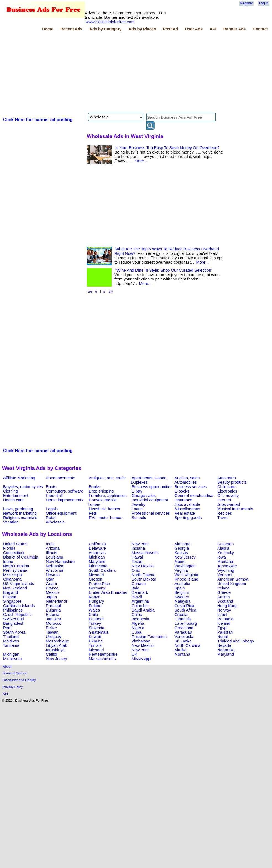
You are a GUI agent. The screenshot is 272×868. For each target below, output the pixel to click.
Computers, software (65, 491)
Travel (223, 518)
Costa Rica (184, 606)
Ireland (223, 588)
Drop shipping (101, 491)
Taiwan (52, 632)
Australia (182, 584)
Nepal (223, 637)
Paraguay (183, 632)
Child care (226, 487)
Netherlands (57, 601)
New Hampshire (60, 562)
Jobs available (187, 504)
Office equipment (61, 513)
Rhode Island (186, 579)
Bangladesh (14, 623)
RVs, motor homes (105, 518)
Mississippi (13, 575)
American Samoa (233, 579)
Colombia (140, 606)
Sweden (182, 597)
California (97, 544)
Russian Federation (149, 637)
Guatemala (99, 632)
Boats (51, 487)
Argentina (140, 601)
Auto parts (227, 478)
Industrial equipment (150, 500)
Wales (94, 610)
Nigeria (138, 628)
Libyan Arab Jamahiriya (56, 648)
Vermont (225, 575)
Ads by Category (105, 29)
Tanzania (11, 645)
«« (90, 292)
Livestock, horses (104, 509)
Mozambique (57, 641)
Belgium (182, 592)
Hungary (96, 601)
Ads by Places (142, 29)
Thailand (11, 637)
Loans (137, 509)
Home (48, 29)
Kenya (95, 597)
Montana (225, 562)
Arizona (53, 548)
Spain (180, 588)
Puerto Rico (99, 584)
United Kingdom (232, 584)
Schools (139, 518)
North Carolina (16, 566)
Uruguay (53, 637)
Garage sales (144, 496)
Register (246, 3)
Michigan (97, 557)
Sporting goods (188, 518)
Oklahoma (12, 579)
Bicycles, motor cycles (23, 487)
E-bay (137, 491)
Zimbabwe (141, 641)
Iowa (222, 557)
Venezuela (184, 637)
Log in (264, 3)
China (137, 615)
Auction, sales (187, 478)
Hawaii (138, 557)
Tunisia (95, 645)
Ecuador (96, 619)
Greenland (184, 628)
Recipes (225, 513)
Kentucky (226, 553)
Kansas (181, 553)
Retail (51, 518)
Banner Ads (235, 29)
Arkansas (97, 553)
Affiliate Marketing (19, 478)
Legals (52, 509)
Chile (93, 615)
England (11, 592)
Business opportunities (152, 487)
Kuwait (95, 637)
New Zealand (15, 588)
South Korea (14, 632)
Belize (51, 628)
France (52, 588)
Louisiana (55, 557)
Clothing (11, 491)
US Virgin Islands (19, 584)
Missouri (96, 575)
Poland (95, 606)
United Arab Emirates (108, 592)
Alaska (223, 548)
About (7, 666)
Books (94, 487)
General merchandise (194, 496)
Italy (135, 588)
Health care (13, 500)
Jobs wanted (229, 504)
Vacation (11, 522)
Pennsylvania (15, 570)
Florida (9, 548)
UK (134, 654)
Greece (224, 592)
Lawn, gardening (18, 509)
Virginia (181, 570)
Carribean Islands (19, 606)
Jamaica (53, 619)
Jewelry (138, 504)
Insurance (183, 500)
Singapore (12, 601)
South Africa (185, 610)
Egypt (222, 628)
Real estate (185, 513)
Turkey (95, 623)
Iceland (224, 623)
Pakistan (225, 632)
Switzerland (14, 619)
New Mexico (143, 566)
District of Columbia (21, 557)
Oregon (96, 579)
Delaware (97, 548)
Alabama (182, 544)
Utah (50, 579)
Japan (51, 597)
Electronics (227, 491)
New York (140, 544)
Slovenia (96, 628)
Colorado (225, 544)
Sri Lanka (183, 641)
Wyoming (226, 570)
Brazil (137, 597)
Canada (139, 584)
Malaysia (182, 601)
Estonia (53, 615)
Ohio (136, 570)
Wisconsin (55, 570)
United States (15, 544)
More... (141, 161)
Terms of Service (15, 673)
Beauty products (232, 482)
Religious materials (20, 518)
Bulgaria (53, 610)
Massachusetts (145, 553)
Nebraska (55, 566)
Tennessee (227, 566)
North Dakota (143, 575)
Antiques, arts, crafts (107, 478)
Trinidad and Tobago (236, 641)
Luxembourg (186, 623)
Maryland (97, 562)
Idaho (8, 562)
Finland (10, 597)
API (213, 29)
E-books (182, 491)
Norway (224, 610)
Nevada (53, 575)
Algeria (138, 623)
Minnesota (98, 566)
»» (111, 292)
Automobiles (186, 482)
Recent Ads (71, 29)
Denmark (140, 592)
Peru (7, 628)
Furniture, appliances (108, 496)
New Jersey (185, 557)
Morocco (54, 623)
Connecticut (14, 553)
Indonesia (140, 619)
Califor (52, 654)
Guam (51, 584)
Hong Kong (227, 606)
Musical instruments (235, 509)
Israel (222, 615)
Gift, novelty (228, 496)
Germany (97, 588)
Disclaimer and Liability (19, 680)
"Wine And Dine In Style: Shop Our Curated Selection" (164, 270)
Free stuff (54, 496)
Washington (185, 566)
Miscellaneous (187, 509)
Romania (225, 619)
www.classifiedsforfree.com (110, 22)
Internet (224, 500)
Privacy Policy (13, 687)
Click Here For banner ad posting (38, 120)
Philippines (13, 610)
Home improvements (65, 500)
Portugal (53, 606)
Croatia (181, 615)
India (50, 544)
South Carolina (102, 570)
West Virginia (186, 575)
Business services (191, 487)
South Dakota (144, 579)
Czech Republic (17, 615)
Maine (180, 562)
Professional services (151, 513)
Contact (260, 29)
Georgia (182, 548)
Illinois (52, 553)
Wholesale (55, 522)
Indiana (138, 548)
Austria (224, 597)
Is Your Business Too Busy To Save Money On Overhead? (168, 148)
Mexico (52, 592)
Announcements (61, 478)
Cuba (136, 632)
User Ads (194, 29)
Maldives (11, 641)
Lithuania (183, 619)
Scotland (225, 601)
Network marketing (20, 513)
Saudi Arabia (143, 610)
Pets (93, 513)
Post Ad (170, 29)
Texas (137, 562)
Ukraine (96, 641)
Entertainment (16, 496)
